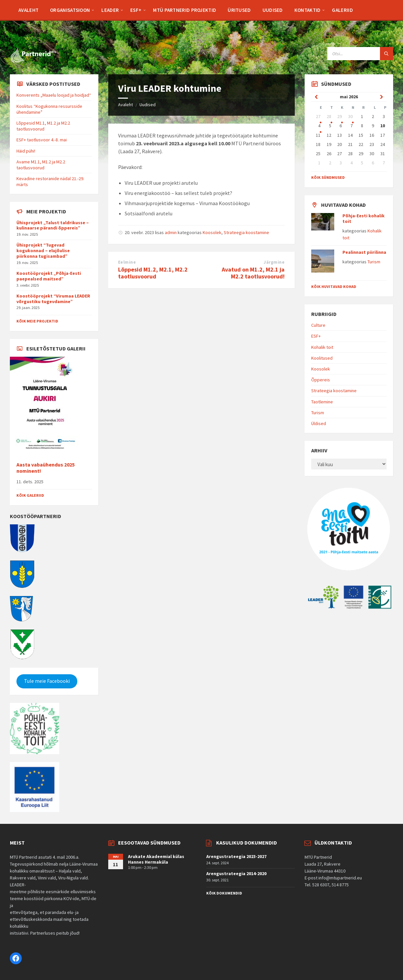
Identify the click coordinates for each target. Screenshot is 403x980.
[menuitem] (28, 10)
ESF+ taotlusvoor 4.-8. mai (42, 140)
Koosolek (212, 232)
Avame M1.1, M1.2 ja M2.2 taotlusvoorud (41, 165)
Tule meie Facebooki (47, 681)
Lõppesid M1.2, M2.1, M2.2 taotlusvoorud (153, 273)
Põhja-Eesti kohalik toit (364, 218)
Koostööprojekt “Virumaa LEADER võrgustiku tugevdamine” (53, 299)
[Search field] (360, 54)
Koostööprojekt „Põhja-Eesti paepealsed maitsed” (49, 276)
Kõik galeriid (30, 495)
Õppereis (321, 380)
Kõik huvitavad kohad (334, 287)
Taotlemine (322, 402)
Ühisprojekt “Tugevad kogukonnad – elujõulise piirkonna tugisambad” (43, 251)
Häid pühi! (26, 151)
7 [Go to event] (352, 126)
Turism (374, 262)
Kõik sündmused (328, 177)
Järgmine (274, 262)
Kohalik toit (322, 347)
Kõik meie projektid (37, 321)
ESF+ (316, 336)
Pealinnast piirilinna (364, 252)
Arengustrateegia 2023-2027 (236, 856)
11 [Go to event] (318, 135)
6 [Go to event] (341, 126)
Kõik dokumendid (224, 893)
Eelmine (127, 262)
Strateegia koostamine (246, 232)
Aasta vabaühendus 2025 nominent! (46, 468)
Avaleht (126, 105)
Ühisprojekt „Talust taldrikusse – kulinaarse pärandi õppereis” (53, 225)
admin (171, 232)
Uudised (148, 105)
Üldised (319, 423)
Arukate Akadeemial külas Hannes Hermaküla (156, 859)
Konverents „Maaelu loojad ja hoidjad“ (54, 95)
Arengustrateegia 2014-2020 (236, 873)
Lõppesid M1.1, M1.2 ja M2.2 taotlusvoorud (43, 126)
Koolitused (322, 358)
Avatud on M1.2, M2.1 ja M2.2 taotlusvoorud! (253, 273)
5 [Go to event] (330, 126)
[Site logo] (33, 61)
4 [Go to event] (319, 126)
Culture (318, 325)
